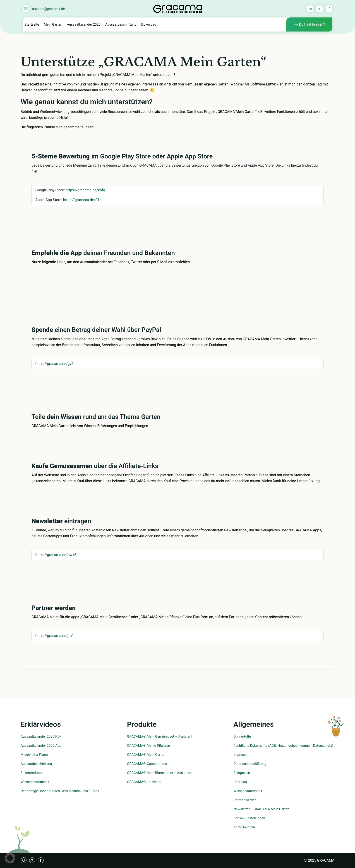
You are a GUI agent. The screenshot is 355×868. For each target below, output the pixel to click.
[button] (10, 858)
